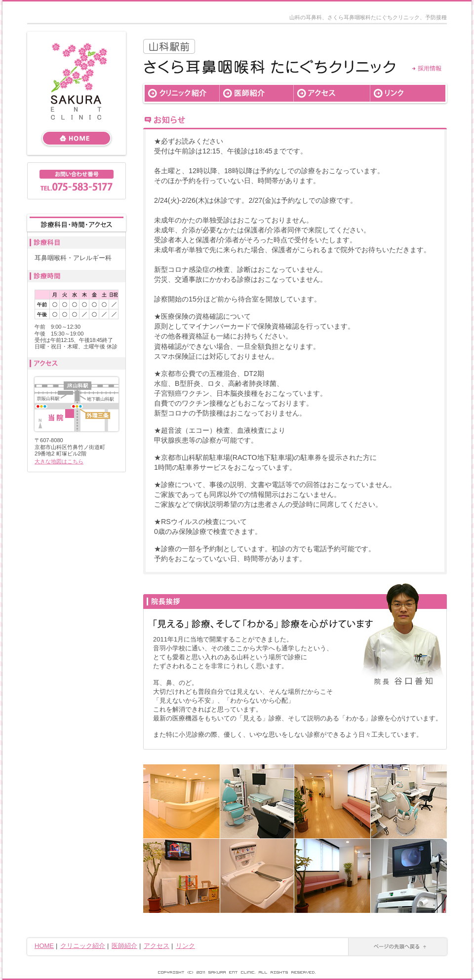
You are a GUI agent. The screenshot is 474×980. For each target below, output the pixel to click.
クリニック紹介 (83, 946)
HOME (44, 946)
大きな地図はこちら (59, 461)
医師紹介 (124, 946)
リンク (185, 946)
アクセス (157, 946)
